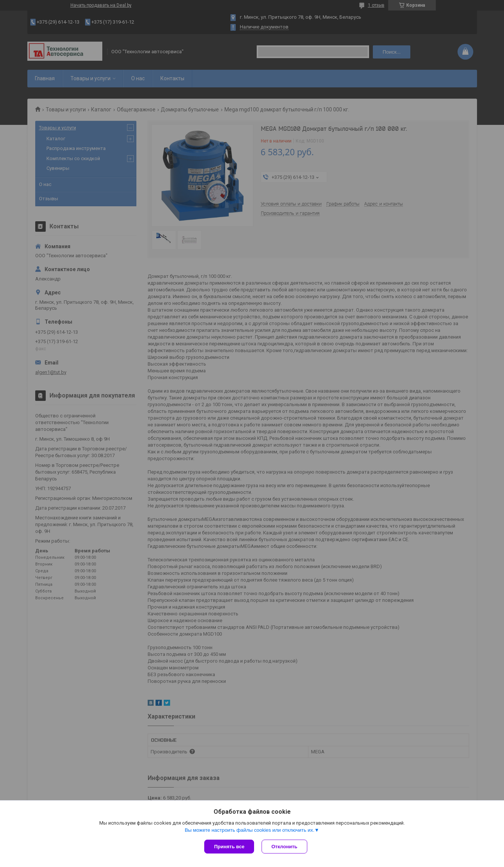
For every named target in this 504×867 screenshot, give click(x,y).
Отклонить (284, 847)
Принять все (229, 847)
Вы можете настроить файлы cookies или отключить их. (250, 830)
